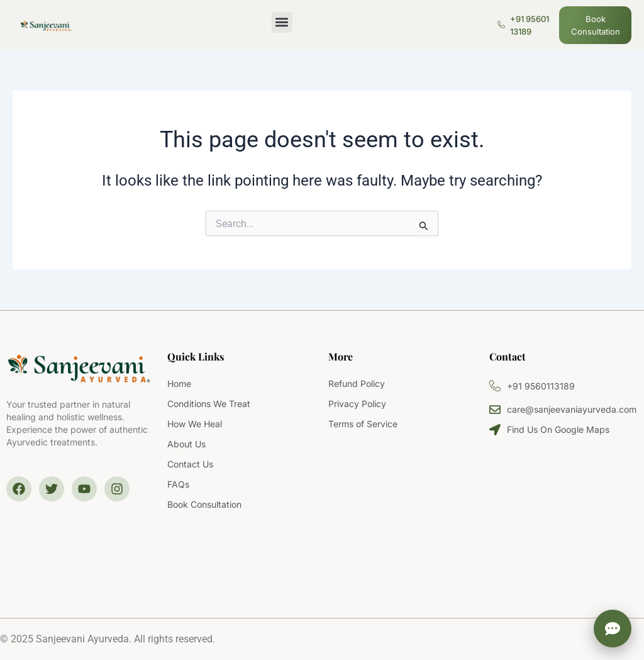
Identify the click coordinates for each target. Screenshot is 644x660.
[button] (282, 22)
